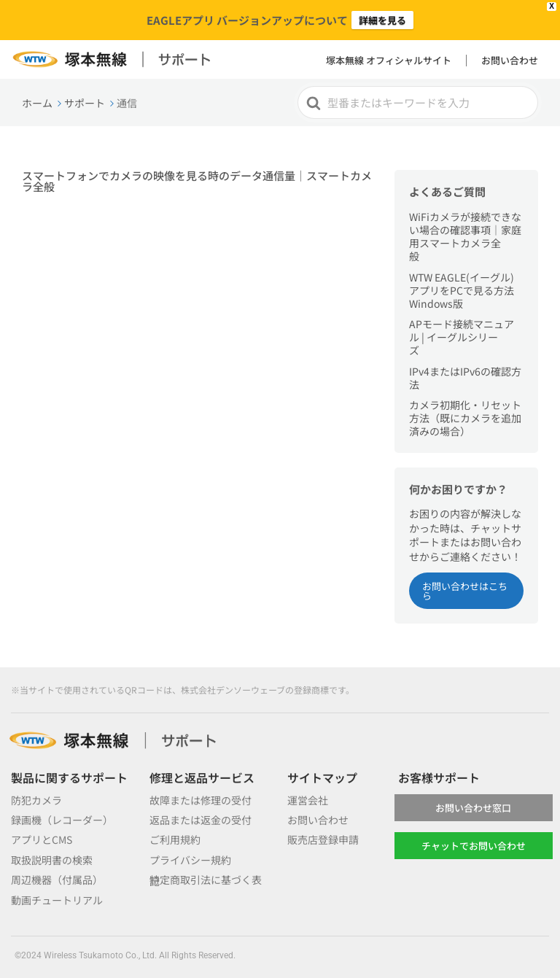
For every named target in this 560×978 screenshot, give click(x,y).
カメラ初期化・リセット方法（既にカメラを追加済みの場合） (465, 418)
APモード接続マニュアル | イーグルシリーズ (462, 337)
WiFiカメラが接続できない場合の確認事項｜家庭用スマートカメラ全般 (465, 237)
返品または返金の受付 (201, 820)
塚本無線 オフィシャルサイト (389, 60)
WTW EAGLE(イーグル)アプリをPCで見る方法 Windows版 (462, 290)
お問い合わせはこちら (465, 591)
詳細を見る (382, 20)
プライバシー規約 (190, 860)
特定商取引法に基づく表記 (206, 880)
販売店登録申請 (323, 839)
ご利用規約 (175, 839)
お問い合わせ (510, 60)
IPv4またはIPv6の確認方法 (465, 378)
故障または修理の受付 (201, 800)
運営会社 (308, 800)
